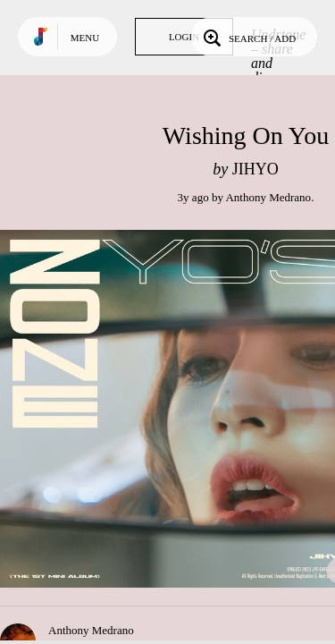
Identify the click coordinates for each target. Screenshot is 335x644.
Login (184, 37)
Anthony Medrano (268, 197)
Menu (85, 38)
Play (179, 409)
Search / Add (248, 37)
